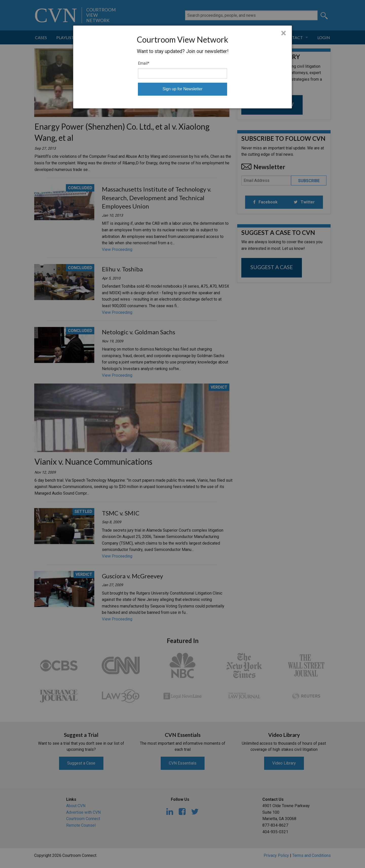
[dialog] (182, 67)
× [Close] (284, 33)
